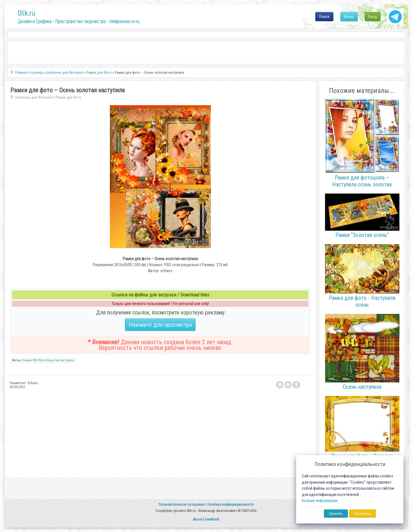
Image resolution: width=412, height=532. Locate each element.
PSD (35, 360)
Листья (59, 360)
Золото (70, 360)
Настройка (363, 514)
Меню (349, 17)
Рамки (27, 360)
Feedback (212, 519)
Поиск (324, 17)
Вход (373, 17)
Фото (42, 360)
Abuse (198, 519)
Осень (50, 360)
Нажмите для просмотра (160, 325)
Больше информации (320, 501)
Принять (336, 514)
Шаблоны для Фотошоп (34, 97)
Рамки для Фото (69, 97)
